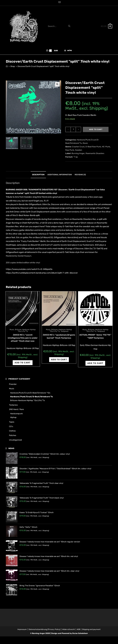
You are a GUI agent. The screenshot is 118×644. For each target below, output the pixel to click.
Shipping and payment (91, 630)
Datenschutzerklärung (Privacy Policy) (44, 630)
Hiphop (13, 418)
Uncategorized (15, 441)
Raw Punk (70, 151)
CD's (11, 427)
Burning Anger (78, 154)
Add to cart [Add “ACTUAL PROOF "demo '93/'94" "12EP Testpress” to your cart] (95, 364)
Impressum (22, 630)
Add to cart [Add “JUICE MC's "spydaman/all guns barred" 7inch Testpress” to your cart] (59, 361)
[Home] (7, 67)
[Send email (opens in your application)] (59, 2)
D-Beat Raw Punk (93, 148)
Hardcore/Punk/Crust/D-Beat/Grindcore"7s (32, 398)
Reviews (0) (80, 176)
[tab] (38, 176)
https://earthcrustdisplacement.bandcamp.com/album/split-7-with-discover (42, 274)
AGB (78, 630)
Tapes (12, 423)
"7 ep (76, 158)
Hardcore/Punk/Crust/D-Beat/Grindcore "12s (30, 394)
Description (38, 176)
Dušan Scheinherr (80, 634)
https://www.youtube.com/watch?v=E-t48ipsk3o (29, 270)
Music (85, 144)
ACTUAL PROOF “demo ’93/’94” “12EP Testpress (95, 337)
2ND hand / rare (16, 410)
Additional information (60, 176)
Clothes (12, 432)
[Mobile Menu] (68, 51)
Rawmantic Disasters (95, 154)
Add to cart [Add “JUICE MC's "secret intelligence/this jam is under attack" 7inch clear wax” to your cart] (23, 364)
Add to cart (96, 130)
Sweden (79, 151)
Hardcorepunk (16, 415)
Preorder (13, 385)
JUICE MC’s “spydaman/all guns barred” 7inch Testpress (59, 337)
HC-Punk (106, 148)
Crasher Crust (78, 148)
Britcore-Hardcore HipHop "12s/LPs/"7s (25, 331)
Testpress (65, 332)
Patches (13, 436)
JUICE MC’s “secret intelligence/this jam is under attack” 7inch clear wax (23, 339)
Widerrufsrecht (69, 630)
